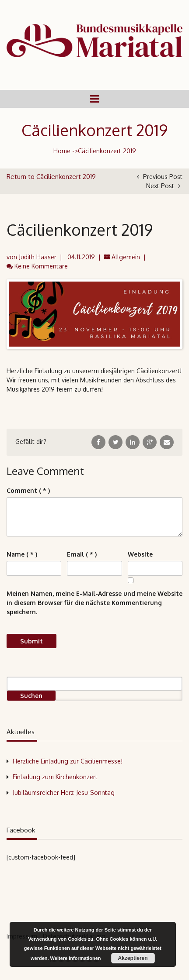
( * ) (28, 490)
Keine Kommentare (41, 266)
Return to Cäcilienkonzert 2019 (51, 177)
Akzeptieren (133, 958)
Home (62, 151)
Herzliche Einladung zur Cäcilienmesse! (68, 761)
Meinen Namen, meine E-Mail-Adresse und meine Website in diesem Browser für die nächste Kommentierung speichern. (94, 603)
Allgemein (126, 257)
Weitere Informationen (76, 958)
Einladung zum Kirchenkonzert (55, 777)
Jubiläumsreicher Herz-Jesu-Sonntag (64, 793)
